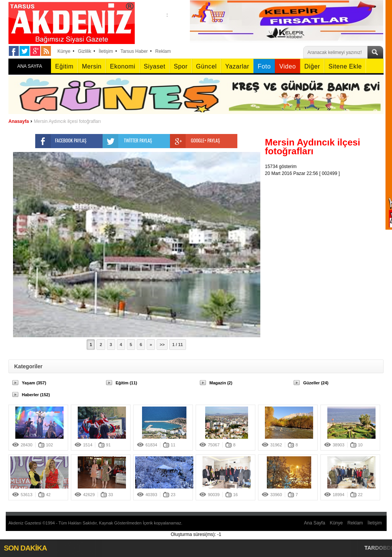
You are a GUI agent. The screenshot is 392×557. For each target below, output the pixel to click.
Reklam (163, 51)
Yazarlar (237, 66)
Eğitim (64, 66)
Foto (264, 66)
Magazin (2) (221, 383)
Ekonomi (122, 66)
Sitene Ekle (345, 66)
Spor (181, 66)
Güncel (206, 66)
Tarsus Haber (134, 51)
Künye (64, 51)
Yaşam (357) (34, 383)
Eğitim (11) (126, 383)
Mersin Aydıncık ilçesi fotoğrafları (67, 121)
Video (287, 66)
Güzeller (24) (316, 383)
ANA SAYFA (30, 66)
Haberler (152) (36, 395)
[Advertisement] (326, 225)
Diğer (312, 66)
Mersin (92, 66)
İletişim (106, 51)
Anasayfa (19, 121)
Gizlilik (85, 51)
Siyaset (155, 66)
